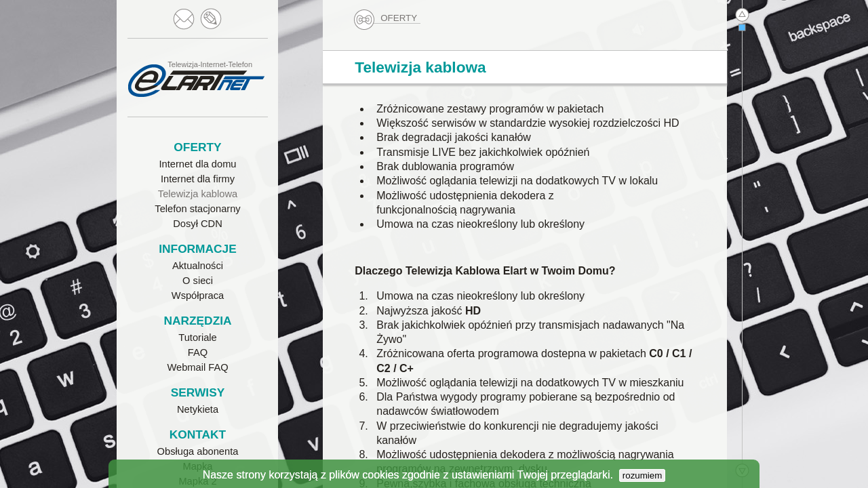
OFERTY (387, 18)
